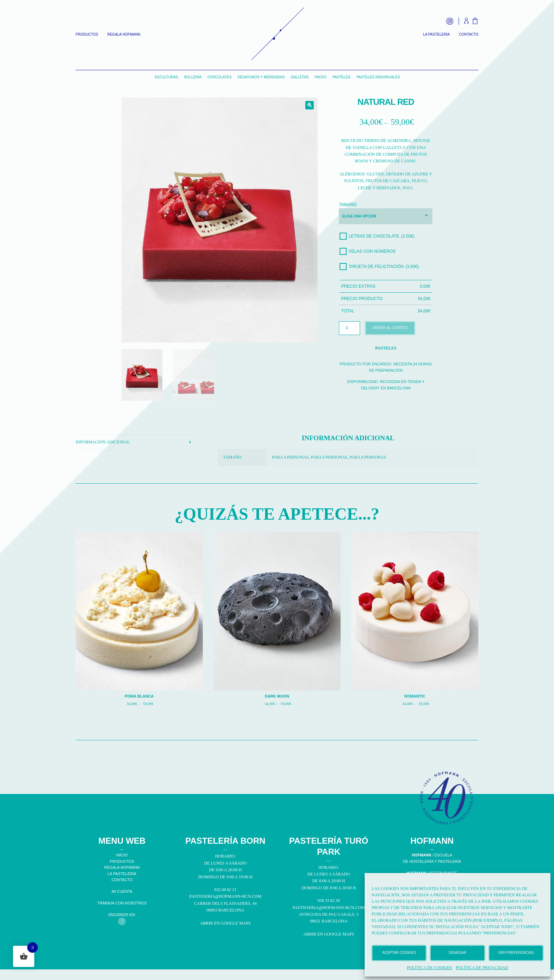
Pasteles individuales (378, 77)
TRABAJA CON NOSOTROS (122, 903)
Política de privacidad (482, 968)
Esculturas (167, 77)
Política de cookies (430, 968)
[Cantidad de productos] (349, 328)
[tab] (135, 442)
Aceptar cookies (399, 953)
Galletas (300, 77)
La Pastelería (436, 35)
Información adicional (103, 442)
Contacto (469, 35)
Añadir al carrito (390, 328)
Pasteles (341, 77)
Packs (321, 77)
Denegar (457, 953)
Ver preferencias (516, 953)
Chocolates (219, 77)
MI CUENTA (122, 891)
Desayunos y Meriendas (261, 77)
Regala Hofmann (124, 35)
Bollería (193, 77)
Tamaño (348, 205)
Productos (87, 35)
